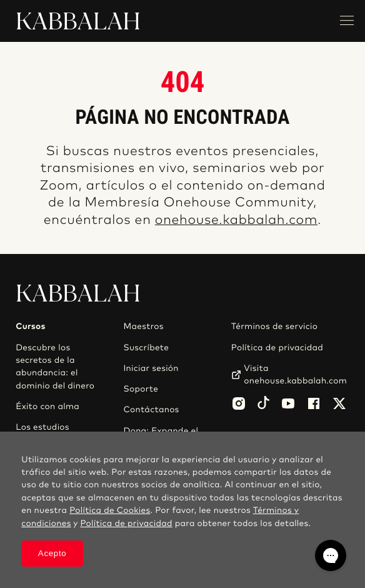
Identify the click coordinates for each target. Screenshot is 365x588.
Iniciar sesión (151, 368)
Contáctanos (151, 410)
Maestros (143, 327)
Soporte (141, 389)
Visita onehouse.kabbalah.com (295, 375)
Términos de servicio (274, 327)
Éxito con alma (47, 407)
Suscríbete (146, 348)
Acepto (52, 553)
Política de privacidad (277, 348)
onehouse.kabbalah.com (236, 220)
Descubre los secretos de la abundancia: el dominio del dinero (55, 367)
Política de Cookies (110, 510)
